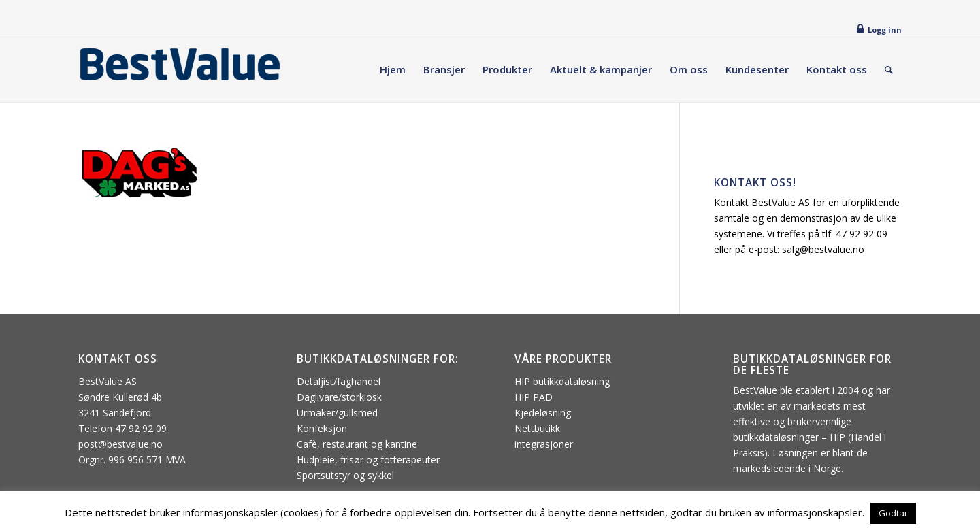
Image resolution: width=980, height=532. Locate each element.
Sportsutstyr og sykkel (345, 475)
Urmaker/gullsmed (337, 413)
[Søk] (889, 70)
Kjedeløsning (543, 413)
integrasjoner (544, 444)
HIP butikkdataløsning (562, 381)
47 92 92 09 (862, 234)
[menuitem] (393, 70)
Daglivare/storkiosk (339, 397)
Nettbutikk (537, 428)
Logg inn (885, 30)
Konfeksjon (322, 428)
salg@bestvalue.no (823, 249)
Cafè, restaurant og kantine (357, 444)
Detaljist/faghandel (339, 381)
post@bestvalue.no (120, 444)
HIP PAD (534, 397)
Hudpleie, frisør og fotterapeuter (368, 460)
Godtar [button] (893, 513)
